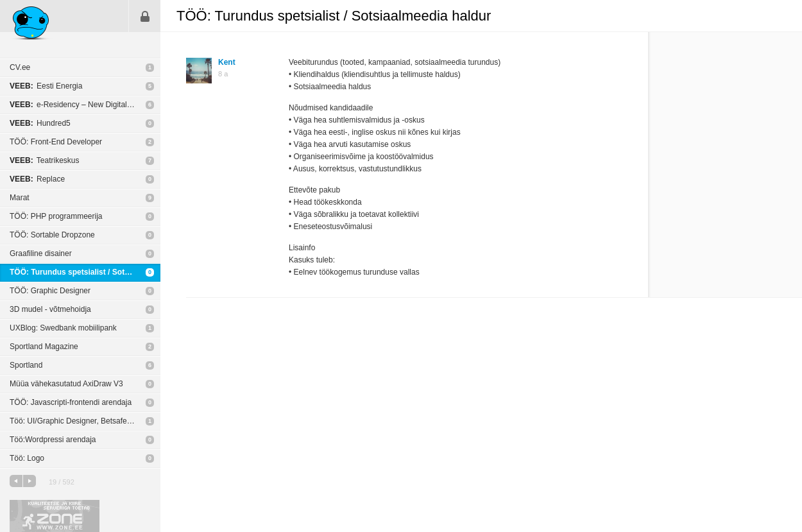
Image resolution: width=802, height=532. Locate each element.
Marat (20, 198)
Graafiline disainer (41, 253)
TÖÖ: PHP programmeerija (56, 216)
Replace (37, 179)
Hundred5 (40, 123)
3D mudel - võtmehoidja (50, 309)
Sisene (145, 16)
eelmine (16, 481)
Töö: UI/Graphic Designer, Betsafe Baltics (81, 421)
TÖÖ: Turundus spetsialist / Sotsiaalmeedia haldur (85, 272)
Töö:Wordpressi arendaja (53, 440)
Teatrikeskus (45, 160)
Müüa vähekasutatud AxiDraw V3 (66, 384)
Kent (227, 62)
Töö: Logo (27, 458)
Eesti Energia (46, 86)
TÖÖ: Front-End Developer (56, 142)
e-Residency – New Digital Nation (81, 105)
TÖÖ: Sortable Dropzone (52, 235)
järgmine (30, 481)
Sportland (26, 365)
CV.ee (20, 67)
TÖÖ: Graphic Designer (50, 291)
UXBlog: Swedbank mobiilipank (63, 328)
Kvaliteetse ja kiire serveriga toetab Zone (55, 516)
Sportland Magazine (44, 347)
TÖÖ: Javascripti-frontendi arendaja (71, 402)
